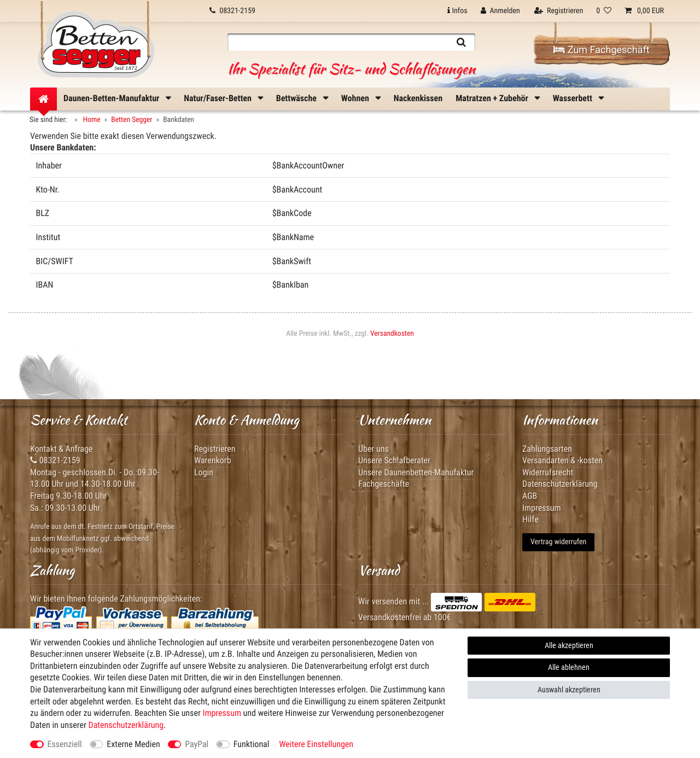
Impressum (222, 713)
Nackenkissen (418, 98)
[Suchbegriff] (337, 42)
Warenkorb (213, 460)
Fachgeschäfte (384, 484)
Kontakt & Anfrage (61, 449)
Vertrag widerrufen (558, 542)
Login (204, 472)
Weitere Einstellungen (316, 744)
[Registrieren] (559, 11)
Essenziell (65, 744)
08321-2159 (55, 460)
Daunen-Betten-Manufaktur (112, 98)
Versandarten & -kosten (562, 460)
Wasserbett (574, 98)
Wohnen (356, 98)
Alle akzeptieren (569, 645)
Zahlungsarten (547, 449)
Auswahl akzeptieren (569, 690)
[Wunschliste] (604, 11)
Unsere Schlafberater (394, 460)
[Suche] (461, 42)
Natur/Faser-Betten (218, 98)
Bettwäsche (297, 98)
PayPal (197, 744)
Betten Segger (132, 120)
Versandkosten (392, 334)
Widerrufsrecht (548, 472)
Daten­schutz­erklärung (126, 725)
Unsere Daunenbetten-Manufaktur (416, 472)
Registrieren (215, 449)
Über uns (374, 449)
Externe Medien (133, 744)
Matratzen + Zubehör (493, 98)
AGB (530, 496)
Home (91, 120)
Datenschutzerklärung (560, 484)
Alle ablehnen (569, 667)
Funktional (252, 744)
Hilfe (530, 519)
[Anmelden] (500, 11)
